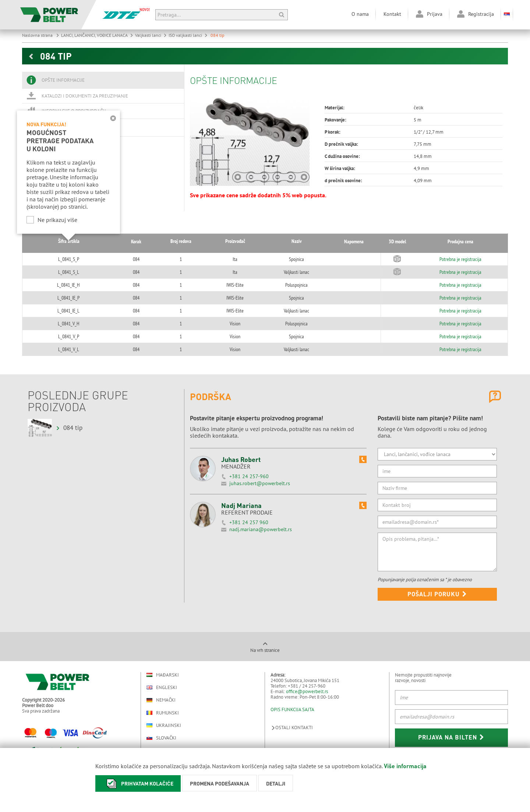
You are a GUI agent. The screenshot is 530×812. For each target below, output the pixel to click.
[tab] (103, 80)
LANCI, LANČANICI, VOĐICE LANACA (97, 35)
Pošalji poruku (437, 594)
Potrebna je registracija (455, 259)
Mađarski (163, 675)
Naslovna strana (41, 35)
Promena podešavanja (220, 783)
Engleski (162, 687)
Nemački (161, 700)
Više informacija (405, 766)
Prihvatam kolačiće (138, 783)
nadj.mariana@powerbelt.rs (261, 529)
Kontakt (392, 14)
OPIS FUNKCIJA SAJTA (292, 709)
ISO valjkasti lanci (188, 35)
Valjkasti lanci (151, 35)
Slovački (161, 738)
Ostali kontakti (292, 728)
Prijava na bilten (451, 737)
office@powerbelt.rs (307, 691)
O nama (360, 14)
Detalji (276, 783)
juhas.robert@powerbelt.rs (260, 483)
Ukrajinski (164, 725)
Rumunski (163, 713)
